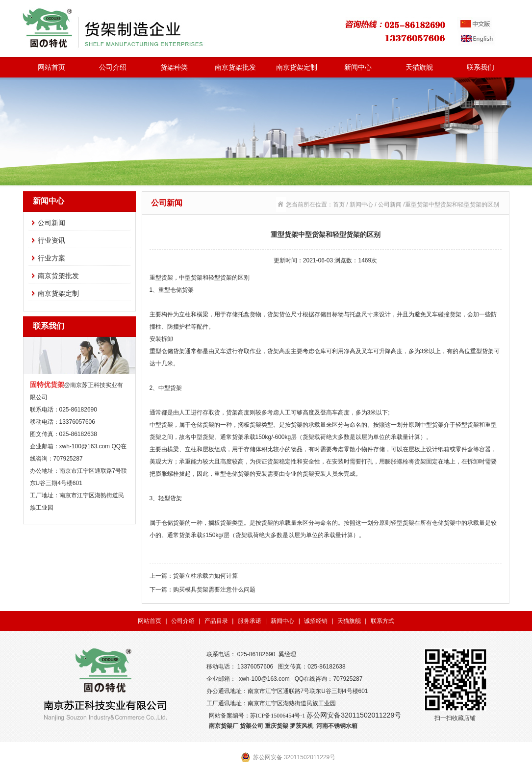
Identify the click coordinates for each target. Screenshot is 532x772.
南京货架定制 (297, 67)
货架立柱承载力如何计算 (205, 576)
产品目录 (216, 621)
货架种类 (174, 67)
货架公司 (252, 726)
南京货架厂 (224, 726)
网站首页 (51, 67)
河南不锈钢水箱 (337, 726)
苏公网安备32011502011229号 (354, 715)
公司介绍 (113, 67)
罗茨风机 (302, 726)
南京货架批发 (235, 67)
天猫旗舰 (419, 67)
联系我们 (481, 67)
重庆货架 (277, 726)
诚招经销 (316, 621)
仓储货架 (173, 523)
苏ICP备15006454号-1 (278, 716)
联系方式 (382, 621)
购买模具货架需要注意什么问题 (214, 590)
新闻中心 (358, 67)
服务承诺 (250, 621)
